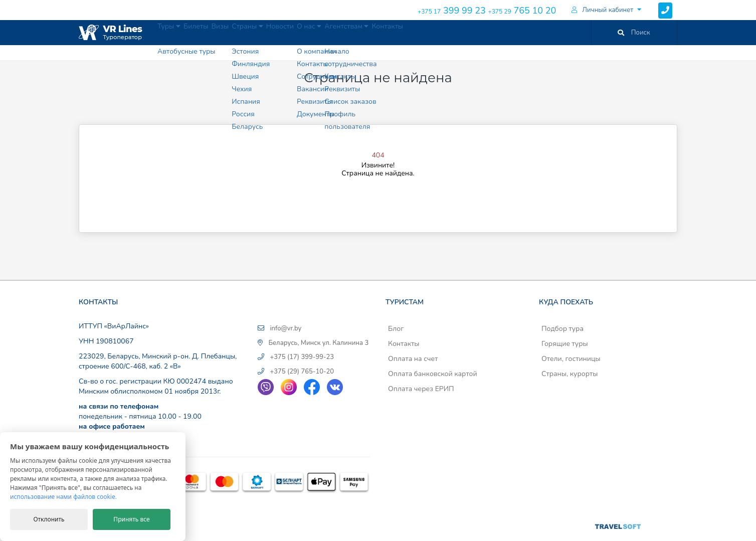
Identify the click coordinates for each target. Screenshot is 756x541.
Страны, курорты (570, 374)
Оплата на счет (413, 359)
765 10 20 (522, 11)
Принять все (131, 519)
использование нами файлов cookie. (63, 497)
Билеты (216, 32)
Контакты (481, 32)
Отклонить (49, 519)
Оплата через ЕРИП (421, 389)
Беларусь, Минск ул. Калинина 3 (318, 343)
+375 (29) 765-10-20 (302, 372)
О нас (377, 32)
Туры (176, 32)
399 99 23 (452, 11)
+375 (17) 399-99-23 (302, 357)
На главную (376, 196)
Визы (251, 32)
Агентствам (428, 32)
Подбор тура (562, 329)
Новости (336, 32)
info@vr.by (286, 328)
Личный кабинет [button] (602, 10)
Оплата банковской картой (433, 374)
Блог (396, 329)
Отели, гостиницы (571, 359)
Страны (291, 32)
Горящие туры (565, 344)
